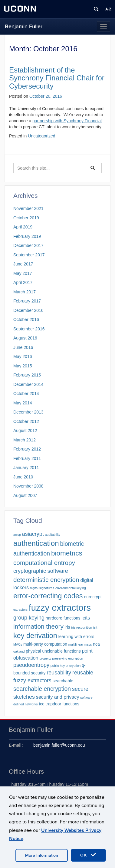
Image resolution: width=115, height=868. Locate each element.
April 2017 (23, 282)
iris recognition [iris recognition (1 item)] (82, 627)
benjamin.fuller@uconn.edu (59, 745)
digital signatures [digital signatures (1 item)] (42, 588)
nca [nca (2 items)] (96, 644)
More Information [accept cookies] (42, 855)
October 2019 (26, 218)
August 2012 (25, 431)
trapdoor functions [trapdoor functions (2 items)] (62, 704)
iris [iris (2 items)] (67, 627)
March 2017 (25, 292)
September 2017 (29, 255)
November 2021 (28, 208)
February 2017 (27, 301)
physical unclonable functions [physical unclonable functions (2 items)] (53, 651)
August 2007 (25, 495)
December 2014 (28, 384)
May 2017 (23, 273)
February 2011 (27, 458)
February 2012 (27, 449)
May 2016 (23, 356)
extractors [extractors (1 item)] (20, 610)
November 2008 (28, 486)
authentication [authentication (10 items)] (36, 543)
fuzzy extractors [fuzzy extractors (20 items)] (60, 608)
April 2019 (23, 227)
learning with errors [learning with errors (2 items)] (76, 637)
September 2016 (29, 329)
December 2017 (28, 245)
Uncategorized (41, 136)
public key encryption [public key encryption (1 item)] (66, 666)
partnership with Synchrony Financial (67, 121)
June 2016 (23, 347)
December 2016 (28, 310)
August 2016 (25, 338)
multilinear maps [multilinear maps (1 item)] (80, 644)
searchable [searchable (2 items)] (63, 681)
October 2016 (26, 319)
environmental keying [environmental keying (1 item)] (71, 588)
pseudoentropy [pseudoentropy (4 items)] (31, 665)
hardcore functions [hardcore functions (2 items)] (63, 618)
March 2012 (25, 440)
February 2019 (27, 236)
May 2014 (23, 403)
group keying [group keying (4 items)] (29, 618)
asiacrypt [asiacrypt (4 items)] (33, 534)
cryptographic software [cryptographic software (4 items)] (41, 571)
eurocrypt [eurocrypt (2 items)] (93, 597)
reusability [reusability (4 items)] (59, 673)
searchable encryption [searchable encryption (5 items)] (42, 689)
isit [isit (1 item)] (95, 627)
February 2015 (27, 375)
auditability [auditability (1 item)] (53, 535)
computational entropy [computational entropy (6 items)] (44, 563)
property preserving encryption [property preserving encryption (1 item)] (61, 658)
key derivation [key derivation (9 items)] (35, 636)
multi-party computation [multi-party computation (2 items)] (45, 644)
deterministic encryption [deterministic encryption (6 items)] (46, 580)
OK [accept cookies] (88, 855)
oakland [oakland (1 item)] (19, 651)
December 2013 (28, 412)
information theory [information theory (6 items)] (38, 626)
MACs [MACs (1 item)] (18, 644)
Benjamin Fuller (24, 27)
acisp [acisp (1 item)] (17, 535)
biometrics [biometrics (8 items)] (67, 553)
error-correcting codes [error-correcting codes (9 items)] (48, 596)
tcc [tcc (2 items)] (41, 704)
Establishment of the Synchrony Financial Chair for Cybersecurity (57, 78)
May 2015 (23, 366)
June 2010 (23, 477)
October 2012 (26, 421)
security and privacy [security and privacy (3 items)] (58, 697)
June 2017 (23, 264)
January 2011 (26, 468)
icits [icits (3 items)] (86, 618)
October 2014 (26, 393)
